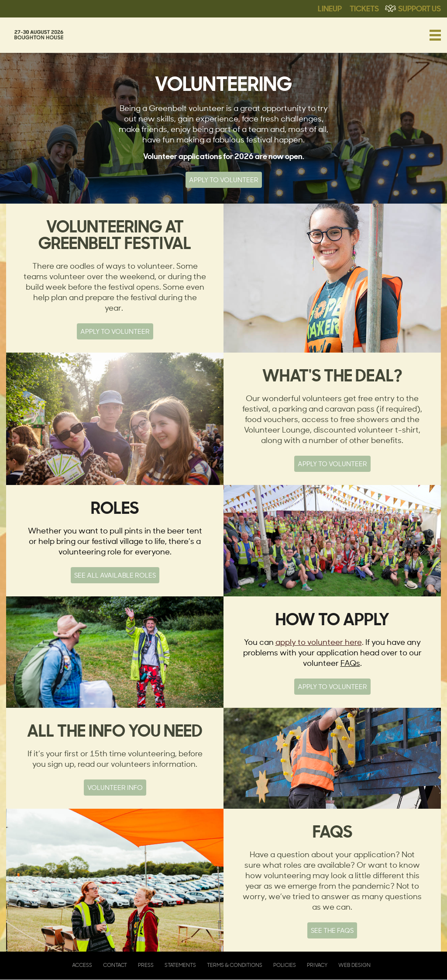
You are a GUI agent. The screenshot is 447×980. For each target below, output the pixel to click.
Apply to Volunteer (224, 180)
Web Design (354, 965)
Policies (285, 965)
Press (146, 965)
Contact (115, 965)
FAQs (350, 663)
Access (82, 965)
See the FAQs (332, 930)
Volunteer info (115, 788)
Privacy (317, 965)
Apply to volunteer (332, 464)
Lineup (330, 8)
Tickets (364, 8)
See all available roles (115, 575)
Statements (180, 965)
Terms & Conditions (235, 965)
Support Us (419, 8)
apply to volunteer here (319, 642)
